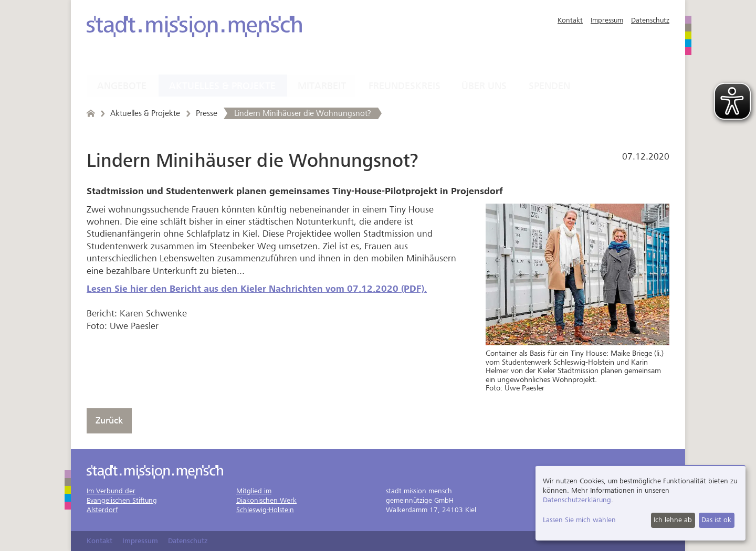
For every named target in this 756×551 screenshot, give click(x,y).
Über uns (484, 86)
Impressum (607, 20)
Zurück (109, 421)
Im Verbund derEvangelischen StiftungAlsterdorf (122, 500)
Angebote (122, 86)
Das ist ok (716, 520)
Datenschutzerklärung (577, 500)
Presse (207, 113)
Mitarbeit (322, 86)
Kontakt (570, 20)
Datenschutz (650, 20)
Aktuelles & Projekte (222, 86)
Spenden (549, 86)
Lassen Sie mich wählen (579, 520)
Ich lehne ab (673, 520)
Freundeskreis (405, 86)
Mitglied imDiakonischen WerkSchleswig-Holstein (266, 500)
